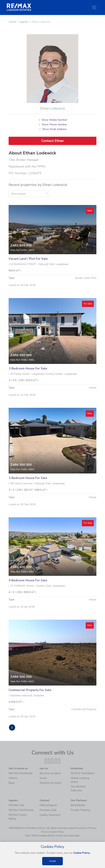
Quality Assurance (50, 815)
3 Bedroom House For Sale (28, 385)
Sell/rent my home (50, 783)
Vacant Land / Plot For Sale (28, 276)
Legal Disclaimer (78, 828)
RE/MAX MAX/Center (21, 810)
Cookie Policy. (82, 853)
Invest (43, 778)
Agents (24, 22)
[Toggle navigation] (94, 7)
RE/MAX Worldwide (21, 774)
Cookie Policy (57, 832)
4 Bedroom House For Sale (28, 597)
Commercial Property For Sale (30, 707)
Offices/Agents (48, 806)
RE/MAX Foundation (83, 774)
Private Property (80, 810)
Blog (11, 783)
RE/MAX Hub (16, 806)
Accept (52, 861)
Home (12, 22)
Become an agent (50, 774)
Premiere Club (48, 810)
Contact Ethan (52, 141)
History (13, 778)
